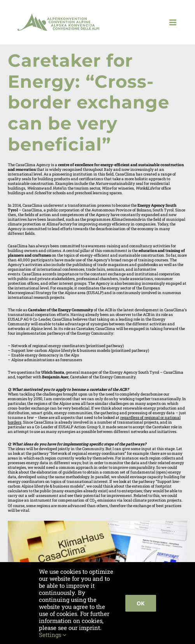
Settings (53, 635)
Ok (141, 603)
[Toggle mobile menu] (173, 22)
